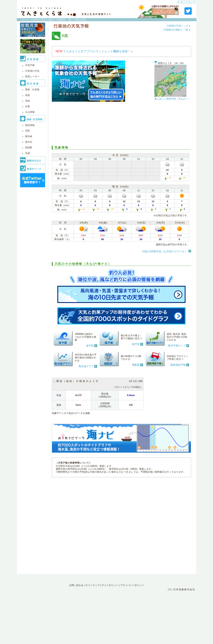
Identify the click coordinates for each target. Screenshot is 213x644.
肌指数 (29, 147)
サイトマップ (186, 2)
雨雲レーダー (32, 77)
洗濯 (27, 153)
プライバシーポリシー (132, 585)
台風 (27, 106)
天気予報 (30, 65)
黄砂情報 (30, 125)
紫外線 (29, 136)
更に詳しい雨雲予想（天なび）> (172, 99)
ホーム (25, 20)
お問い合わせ (76, 585)
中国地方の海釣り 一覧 (177, 30)
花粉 (27, 131)
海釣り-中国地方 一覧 (60, 20)
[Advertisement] (121, 124)
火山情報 (30, 112)
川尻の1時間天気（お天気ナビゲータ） (164, 251)
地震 (27, 95)
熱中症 (29, 142)
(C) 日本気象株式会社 (181, 589)
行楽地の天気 (38, 20)
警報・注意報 (32, 90)
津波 (27, 101)
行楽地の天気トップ (178, 26)
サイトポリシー (110, 585)
